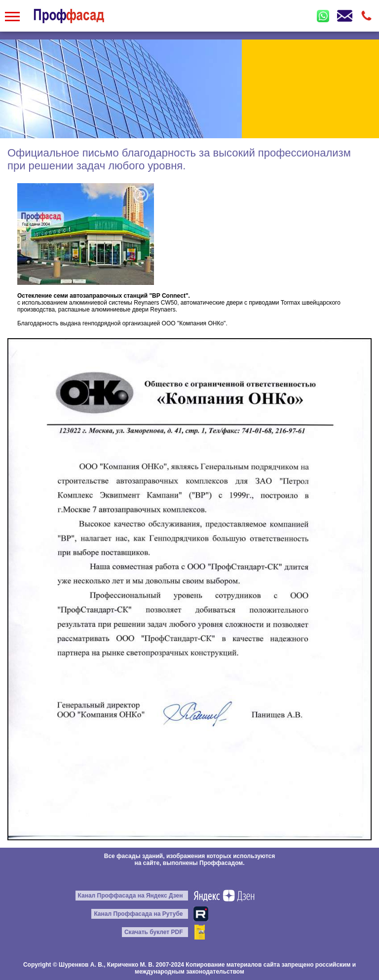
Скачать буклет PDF (154, 932)
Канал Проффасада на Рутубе (138, 914)
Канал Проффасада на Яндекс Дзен (131, 896)
